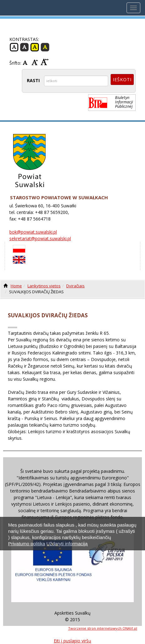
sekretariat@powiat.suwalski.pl (40, 238)
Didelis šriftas (45, 62)
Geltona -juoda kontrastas (35, 47)
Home (16, 286)
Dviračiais (75, 286)
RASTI (33, 80)
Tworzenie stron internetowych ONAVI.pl (103, 628)
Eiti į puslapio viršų (72, 641)
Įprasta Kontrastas (14, 47)
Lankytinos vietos (44, 286)
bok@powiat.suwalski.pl (33, 232)
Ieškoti (122, 79)
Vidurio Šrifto (36, 62)
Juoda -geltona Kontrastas (45, 47)
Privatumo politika (27, 544)
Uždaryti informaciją (67, 544)
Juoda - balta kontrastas (24, 47)
